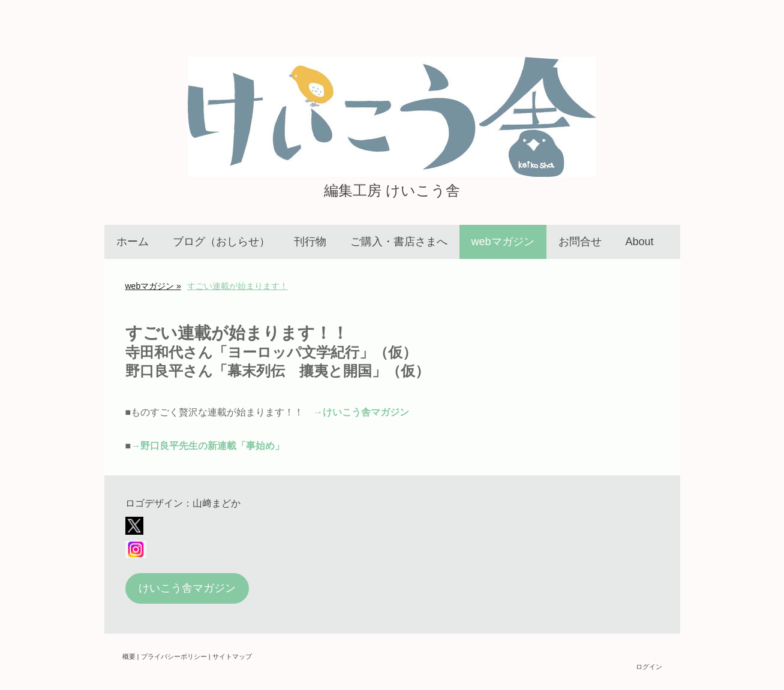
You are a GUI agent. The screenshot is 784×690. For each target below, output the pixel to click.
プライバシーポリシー (174, 656)
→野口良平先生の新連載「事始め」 (208, 446)
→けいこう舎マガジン (361, 412)
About (640, 242)
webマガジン (503, 242)
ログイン (649, 667)
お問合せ (580, 242)
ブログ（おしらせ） (221, 242)
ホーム (133, 242)
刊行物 (310, 242)
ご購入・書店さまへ (399, 242)
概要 (129, 656)
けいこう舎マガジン (187, 588)
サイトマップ (232, 656)
